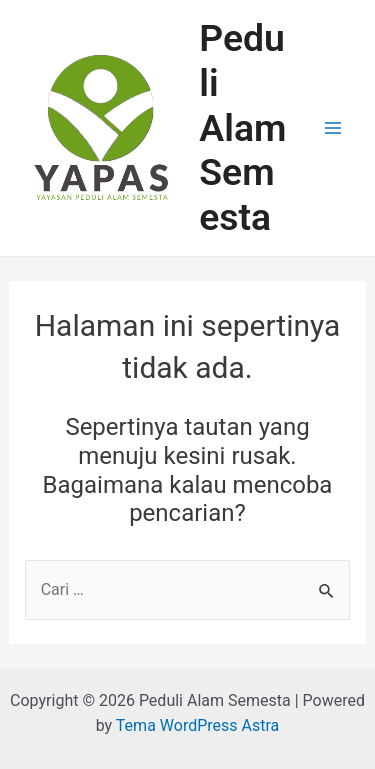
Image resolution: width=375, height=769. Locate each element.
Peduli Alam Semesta (242, 127)
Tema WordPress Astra (197, 725)
